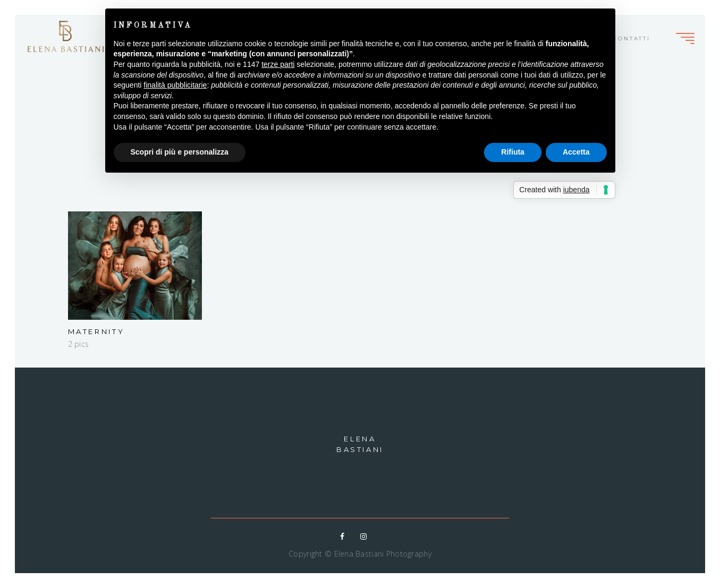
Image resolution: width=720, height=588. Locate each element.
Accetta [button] (576, 152)
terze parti (278, 64)
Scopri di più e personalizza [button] (180, 152)
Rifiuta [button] (513, 152)
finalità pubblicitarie (175, 85)
